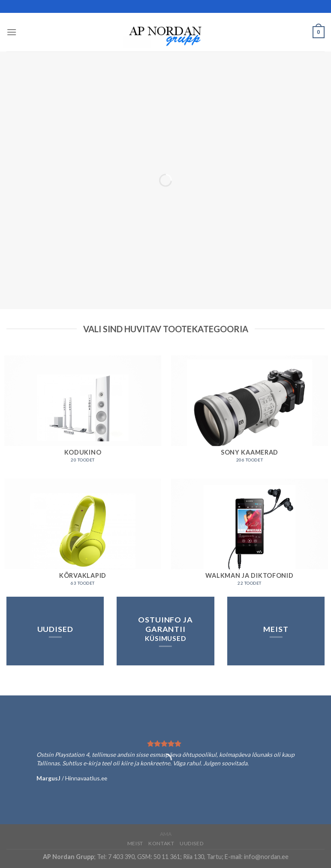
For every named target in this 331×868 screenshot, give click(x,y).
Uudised (192, 843)
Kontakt (161, 843)
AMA (166, 834)
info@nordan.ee (266, 857)
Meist (135, 843)
